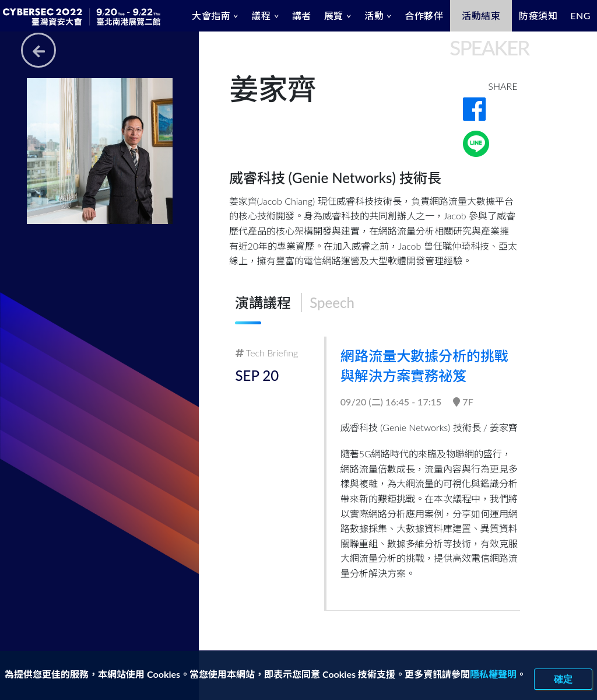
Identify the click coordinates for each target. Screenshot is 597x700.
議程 (261, 15)
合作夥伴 (424, 15)
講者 (302, 15)
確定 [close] (563, 679)
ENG (580, 15)
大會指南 (211, 15)
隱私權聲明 (493, 674)
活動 (374, 15)
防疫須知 (538, 15)
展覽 (334, 15)
